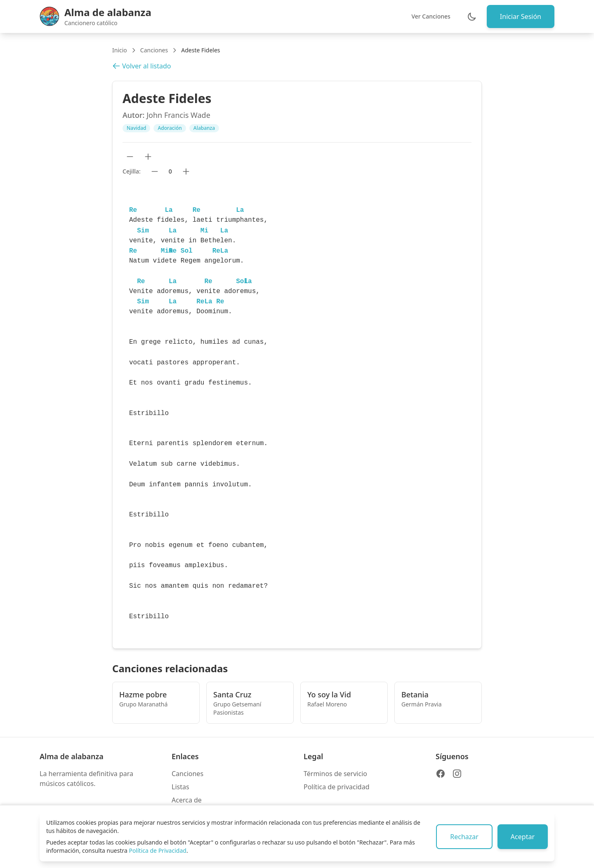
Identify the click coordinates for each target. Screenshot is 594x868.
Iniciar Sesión (521, 16)
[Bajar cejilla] (155, 171)
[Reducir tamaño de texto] (130, 157)
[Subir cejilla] (186, 171)
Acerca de (187, 800)
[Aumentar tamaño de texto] (148, 157)
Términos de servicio (335, 774)
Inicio (120, 50)
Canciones (154, 50)
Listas (180, 787)
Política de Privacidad (157, 850)
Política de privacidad (337, 787)
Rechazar (464, 837)
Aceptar (523, 837)
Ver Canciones (431, 16)
